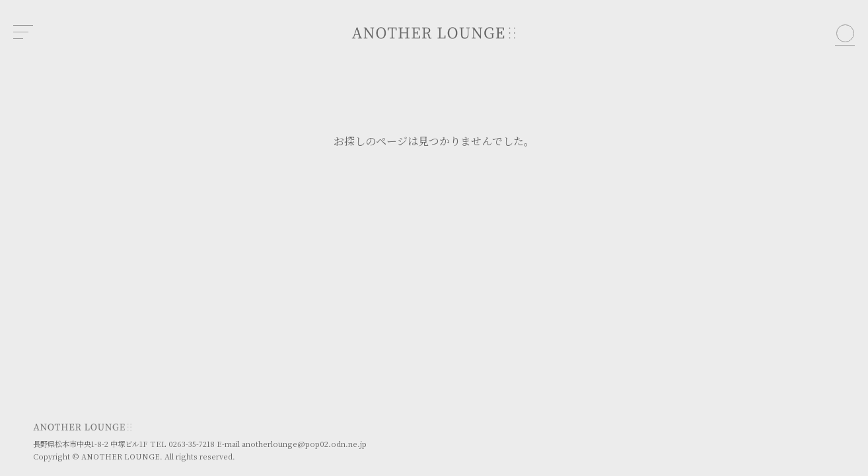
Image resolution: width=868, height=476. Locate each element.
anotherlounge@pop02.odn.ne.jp (304, 444)
